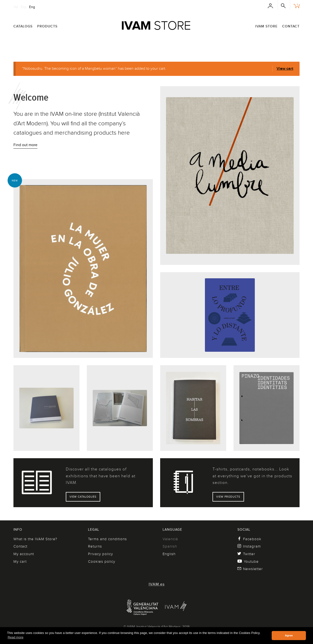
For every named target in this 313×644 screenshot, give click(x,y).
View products (228, 497)
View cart (285, 69)
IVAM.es (157, 584)
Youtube (248, 562)
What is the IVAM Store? (35, 539)
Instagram (249, 546)
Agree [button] (289, 635)
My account (24, 554)
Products (47, 26)
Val (16, 7)
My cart (20, 562)
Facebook (250, 539)
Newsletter (250, 569)
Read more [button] (15, 637)
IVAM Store (266, 26)
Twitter (246, 554)
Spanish (170, 546)
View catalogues (83, 497)
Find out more (25, 145)
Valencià (170, 539)
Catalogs (23, 26)
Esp (24, 7)
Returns (95, 546)
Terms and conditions (107, 539)
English (169, 554)
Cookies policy (102, 562)
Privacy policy (101, 554)
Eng (32, 7)
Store (156, 25)
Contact (291, 26)
